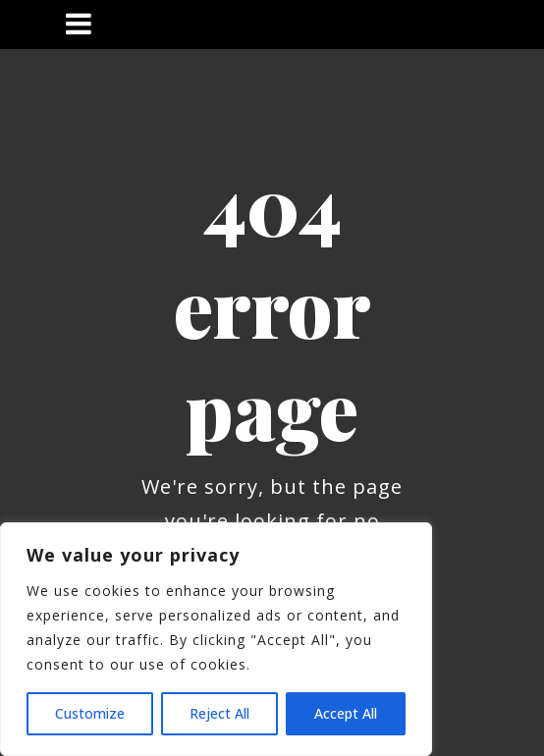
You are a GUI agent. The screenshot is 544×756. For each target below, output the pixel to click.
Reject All (219, 713)
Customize (90, 713)
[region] (216, 639)
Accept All (346, 713)
